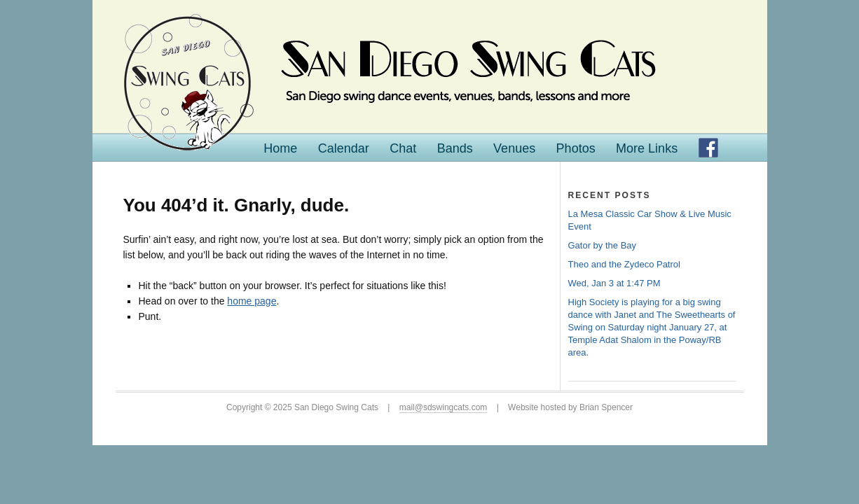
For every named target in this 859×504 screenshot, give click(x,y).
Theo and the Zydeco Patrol (624, 264)
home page (252, 301)
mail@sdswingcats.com (444, 407)
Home (280, 148)
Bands (455, 148)
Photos (576, 148)
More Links (647, 148)
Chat (403, 148)
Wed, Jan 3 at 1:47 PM (614, 283)
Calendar (344, 148)
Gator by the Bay (603, 245)
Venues (514, 148)
